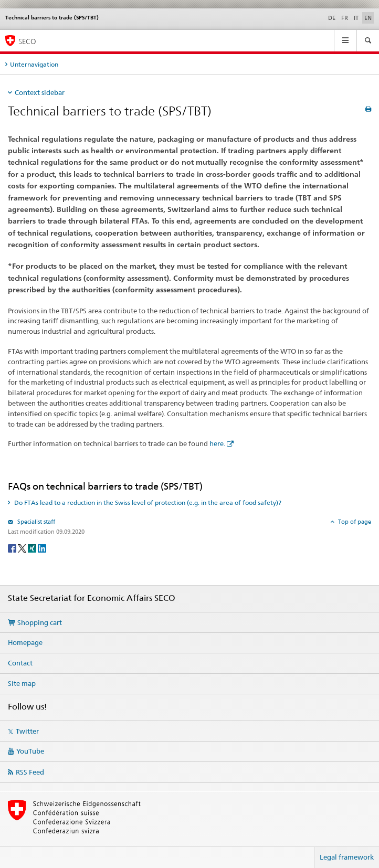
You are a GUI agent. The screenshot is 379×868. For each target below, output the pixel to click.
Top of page (354, 522)
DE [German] (332, 18)
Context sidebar (40, 92)
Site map (22, 683)
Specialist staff (35, 522)
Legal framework (347, 857)
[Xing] (33, 548)
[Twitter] (23, 548)
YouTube (30, 751)
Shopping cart (40, 622)
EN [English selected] (368, 18)
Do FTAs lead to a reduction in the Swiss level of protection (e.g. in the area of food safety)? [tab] (147, 502)
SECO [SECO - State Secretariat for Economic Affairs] (27, 41)
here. (217, 443)
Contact (20, 663)
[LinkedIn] (42, 548)
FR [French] (345, 18)
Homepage (25, 642)
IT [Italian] (356, 18)
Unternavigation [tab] (34, 64)
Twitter (27, 731)
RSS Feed (30, 772)
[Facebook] (13, 548)
